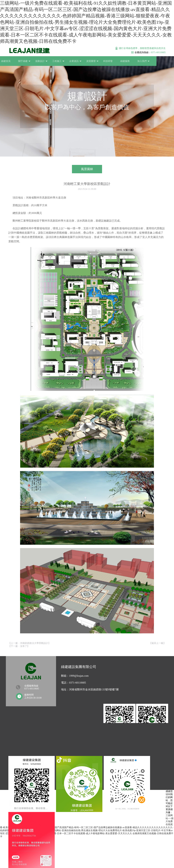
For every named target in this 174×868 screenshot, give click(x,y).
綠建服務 (120, 61)
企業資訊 (72, 61)
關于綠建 (21, 61)
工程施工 (55, 61)
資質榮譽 (88, 61)
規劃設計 (38, 61)
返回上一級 (157, 643)
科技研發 (104, 61)
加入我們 (139, 61)
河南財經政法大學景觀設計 (34, 643)
